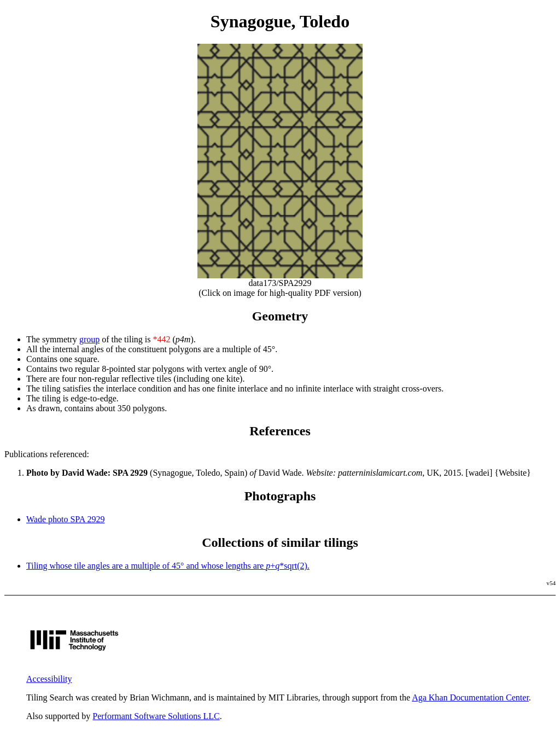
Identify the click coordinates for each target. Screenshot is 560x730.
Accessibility (49, 679)
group (89, 339)
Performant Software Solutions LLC (156, 716)
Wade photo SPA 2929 (65, 519)
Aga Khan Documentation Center (470, 697)
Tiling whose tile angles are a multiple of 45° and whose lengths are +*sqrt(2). (168, 566)
